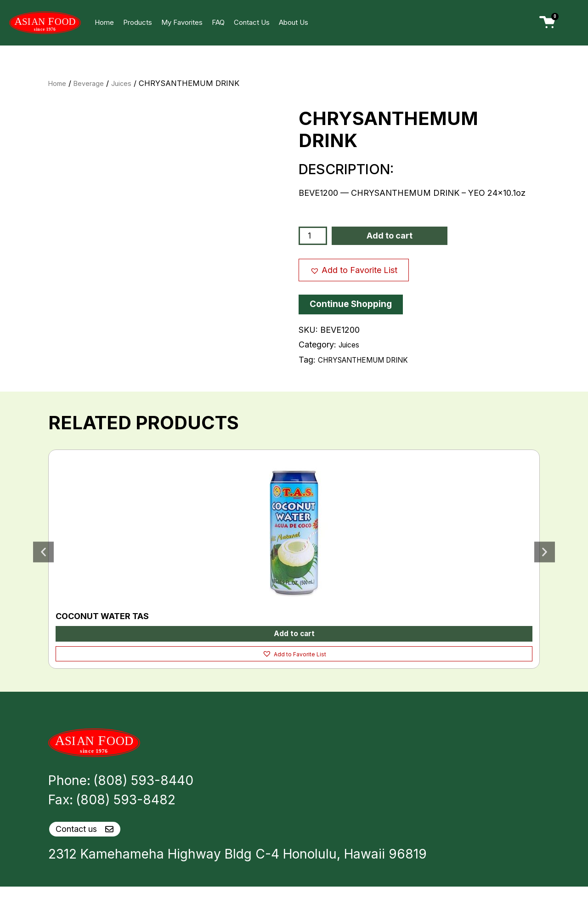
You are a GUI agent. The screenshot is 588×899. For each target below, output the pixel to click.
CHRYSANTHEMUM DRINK (372, 360)
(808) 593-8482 (126, 802)
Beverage (95, 83)
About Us (294, 22)
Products (138, 22)
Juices (131, 83)
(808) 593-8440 (143, 783)
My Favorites (182, 22)
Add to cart (391, 236)
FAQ (218, 22)
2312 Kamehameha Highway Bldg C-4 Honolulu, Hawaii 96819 (237, 866)
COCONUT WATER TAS (102, 616)
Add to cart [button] (294, 634)
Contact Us (252, 22)
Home (104, 22)
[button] (354, 270)
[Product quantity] (314, 236)
